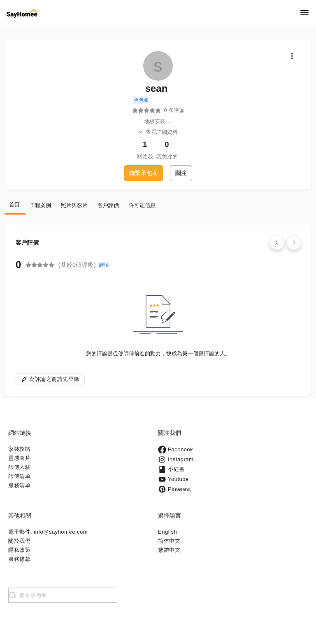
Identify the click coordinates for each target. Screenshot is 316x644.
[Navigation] (304, 13)
